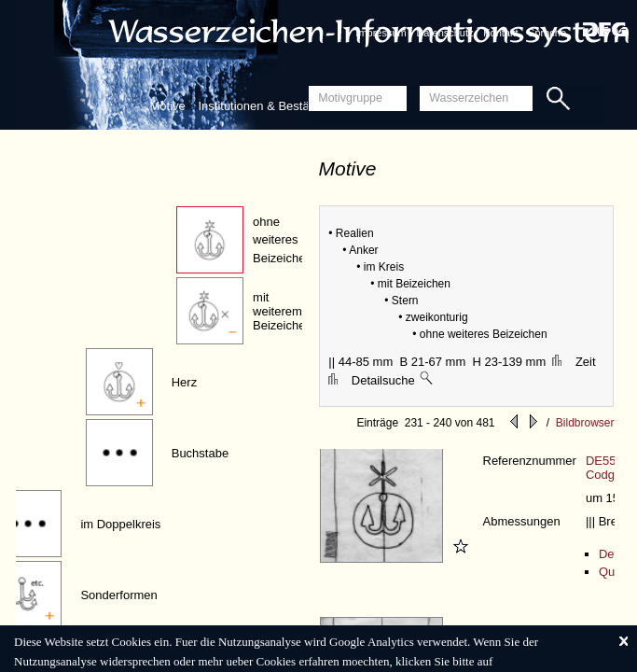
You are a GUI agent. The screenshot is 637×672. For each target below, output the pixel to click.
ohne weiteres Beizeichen (283, 240)
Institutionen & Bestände (263, 106)
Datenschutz (444, 33)
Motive (168, 106)
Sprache (547, 33)
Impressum (381, 33)
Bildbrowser (585, 423)
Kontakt (500, 33)
